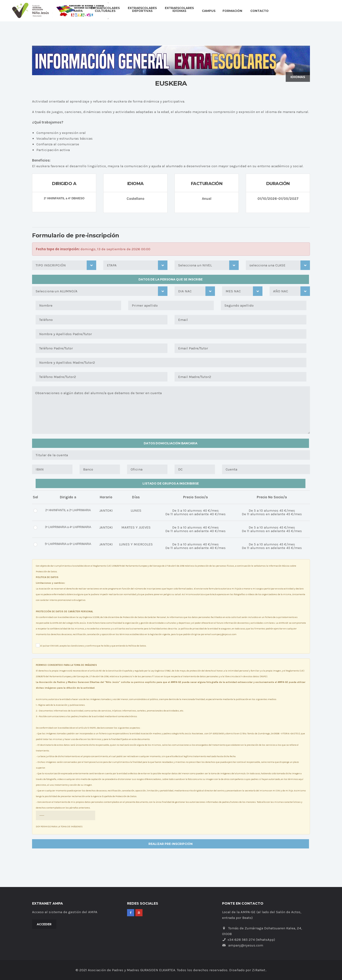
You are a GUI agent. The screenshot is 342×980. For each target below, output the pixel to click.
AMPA (78, 11)
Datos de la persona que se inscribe (171, 279)
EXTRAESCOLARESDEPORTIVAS (142, 10)
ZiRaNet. (259, 970)
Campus (209, 11)
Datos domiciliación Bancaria (171, 443)
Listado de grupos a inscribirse (171, 483)
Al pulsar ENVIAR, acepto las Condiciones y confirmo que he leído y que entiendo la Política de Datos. (91, 645)
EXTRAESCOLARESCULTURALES (105, 10)
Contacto (259, 11)
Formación (232, 11)
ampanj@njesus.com (246, 945)
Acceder (44, 924)
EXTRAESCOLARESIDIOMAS (179, 10)
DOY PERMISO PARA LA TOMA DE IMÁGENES (66, 819)
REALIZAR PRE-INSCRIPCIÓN (171, 844)
